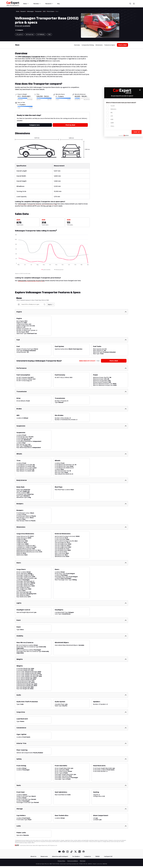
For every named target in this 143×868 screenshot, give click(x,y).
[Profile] (134, 4)
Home (18, 11)
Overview (77, 45)
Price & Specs (51, 11)
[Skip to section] (47, 304)
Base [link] (57, 11)
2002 (44, 11)
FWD (49, 34)
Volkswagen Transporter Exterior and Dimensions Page (37, 204)
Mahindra (111, 109)
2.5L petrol (19, 34)
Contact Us (88, 856)
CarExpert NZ (108, 856)
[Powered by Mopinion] (124, 135)
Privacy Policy (61, 860)
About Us (33, 856)
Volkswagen (30, 11)
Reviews (37, 4)
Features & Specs (110, 45)
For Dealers (76, 856)
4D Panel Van (30, 34)
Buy (59, 4)
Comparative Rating (88, 45)
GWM (110, 123)
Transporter (38, 11)
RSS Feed (83, 860)
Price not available (23, 26)
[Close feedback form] (140, 90)
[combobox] (28, 304)
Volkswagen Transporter (31, 57)
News (26, 4)
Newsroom (44, 856)
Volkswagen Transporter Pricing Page (31, 281)
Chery (110, 126)
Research (49, 4)
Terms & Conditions (73, 860)
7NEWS (97, 856)
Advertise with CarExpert (60, 856)
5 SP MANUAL (41, 34)
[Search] (130, 4)
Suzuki (111, 106)
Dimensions (99, 45)
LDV (110, 116)
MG (109, 112)
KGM (110, 119)
